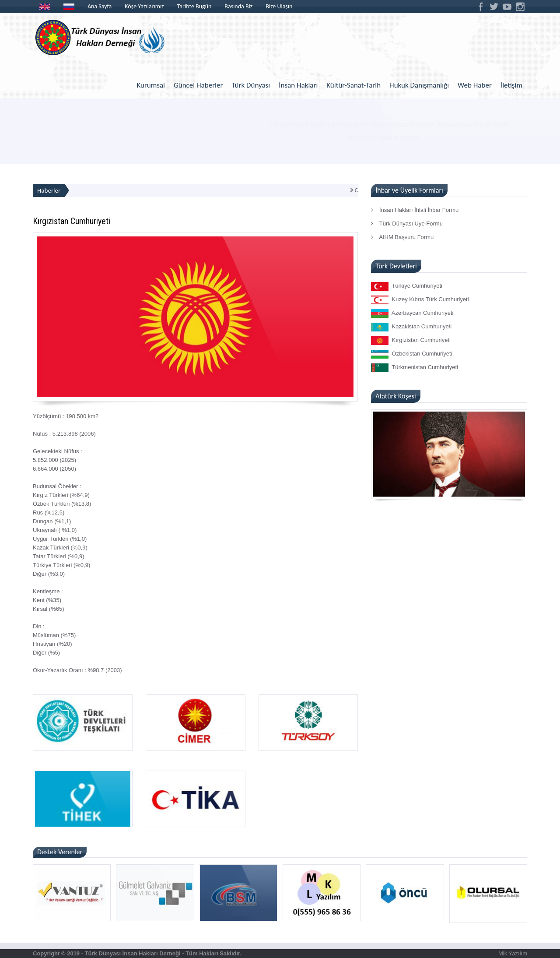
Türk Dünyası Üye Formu (407, 224)
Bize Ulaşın (279, 6)
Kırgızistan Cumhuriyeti (411, 341)
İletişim (511, 85)
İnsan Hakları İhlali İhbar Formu (415, 210)
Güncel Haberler (198, 85)
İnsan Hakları (298, 85)
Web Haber (475, 85)
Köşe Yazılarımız (144, 6)
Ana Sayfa (100, 6)
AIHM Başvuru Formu (402, 237)
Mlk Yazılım (513, 953)
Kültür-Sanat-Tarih (353, 85)
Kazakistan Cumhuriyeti (411, 327)
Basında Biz (238, 6)
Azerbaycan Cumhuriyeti (412, 313)
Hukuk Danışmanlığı (419, 85)
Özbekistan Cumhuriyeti (411, 354)
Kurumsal (151, 85)
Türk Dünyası (251, 85)
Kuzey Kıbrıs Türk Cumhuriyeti (420, 300)
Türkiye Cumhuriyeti (407, 286)
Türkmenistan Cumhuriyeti (415, 368)
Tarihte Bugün (194, 6)
